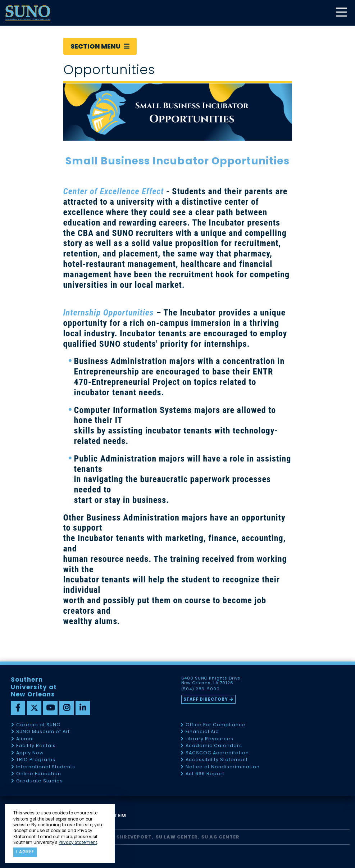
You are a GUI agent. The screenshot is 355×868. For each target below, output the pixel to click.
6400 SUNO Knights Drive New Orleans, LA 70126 (211, 681)
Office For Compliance (216, 725)
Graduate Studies (40, 781)
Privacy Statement (78, 842)
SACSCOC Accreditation (217, 753)
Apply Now (30, 753)
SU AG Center (220, 837)
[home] (28, 13)
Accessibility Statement (217, 760)
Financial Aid (202, 732)
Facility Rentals (36, 746)
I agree (25, 852)
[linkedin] (83, 708)
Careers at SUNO (38, 725)
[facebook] (18, 708)
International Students (46, 767)
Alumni (25, 739)
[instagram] (67, 708)
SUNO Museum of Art (43, 732)
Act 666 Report (205, 774)
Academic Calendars (214, 746)
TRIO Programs (36, 760)
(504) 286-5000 (201, 689)
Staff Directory (206, 699)
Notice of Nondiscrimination (223, 767)
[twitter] (34, 708)
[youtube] (50, 708)
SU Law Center (177, 837)
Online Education (39, 774)
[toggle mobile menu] (341, 13)
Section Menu (100, 46)
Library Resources (210, 739)
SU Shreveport (130, 837)
